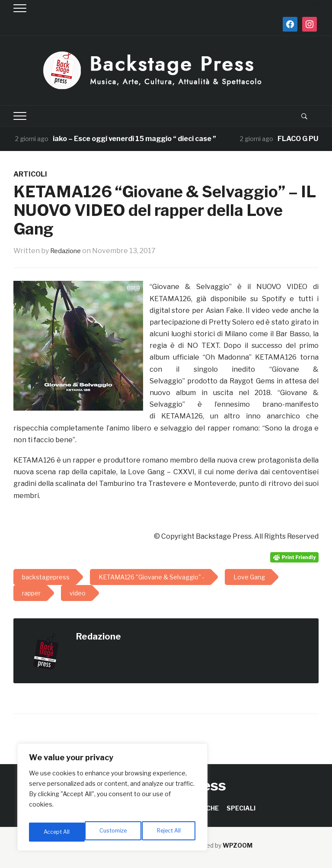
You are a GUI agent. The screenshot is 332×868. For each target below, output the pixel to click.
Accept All (169, 832)
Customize (57, 832)
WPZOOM (238, 845)
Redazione (67, 251)
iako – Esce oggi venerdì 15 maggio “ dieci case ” (135, 139)
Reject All (114, 832)
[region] (112, 800)
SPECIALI (241, 808)
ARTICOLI (30, 174)
